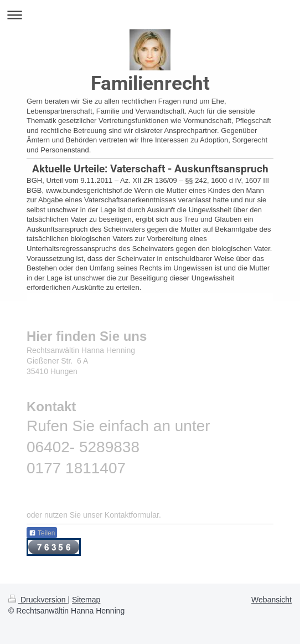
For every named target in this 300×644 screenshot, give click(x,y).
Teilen (42, 533)
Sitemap (86, 600)
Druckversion (38, 600)
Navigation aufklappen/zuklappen (150, 15)
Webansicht (271, 600)
